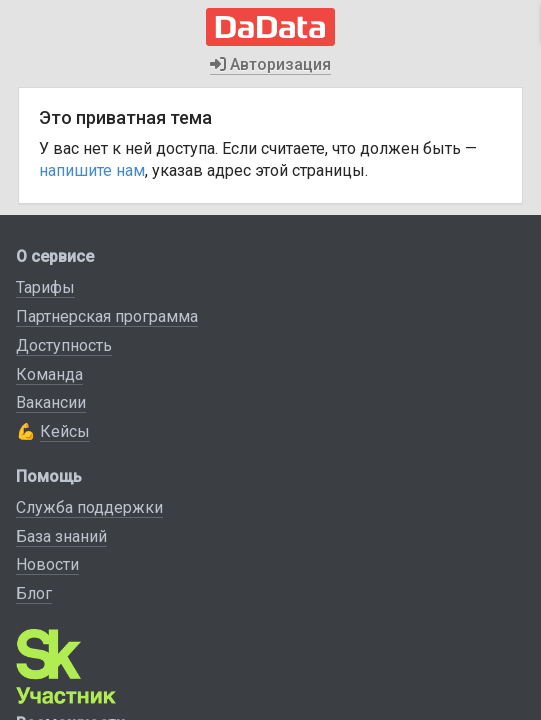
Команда (49, 374)
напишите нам (92, 170)
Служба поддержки (89, 507)
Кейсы (65, 431)
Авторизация (270, 64)
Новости (47, 564)
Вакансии (51, 402)
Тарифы (45, 287)
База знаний (61, 536)
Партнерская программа (107, 316)
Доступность (64, 345)
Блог (34, 593)
